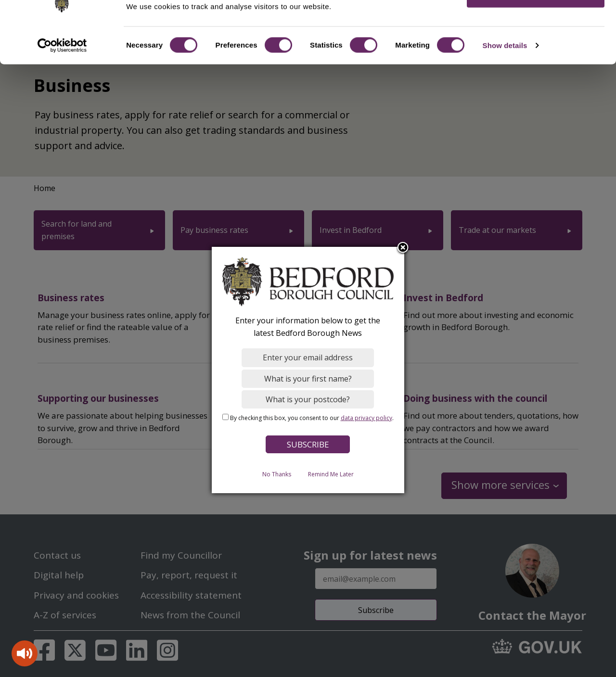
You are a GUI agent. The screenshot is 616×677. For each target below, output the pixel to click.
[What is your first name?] (308, 379)
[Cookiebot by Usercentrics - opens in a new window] (62, 74)
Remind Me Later (331, 474)
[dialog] (308, 370)
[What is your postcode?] (308, 399)
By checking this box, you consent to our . (312, 418)
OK (536, 24)
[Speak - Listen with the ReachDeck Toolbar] (25, 653)
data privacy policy (366, 418)
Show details (505, 74)
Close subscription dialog (403, 248)
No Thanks (277, 474)
